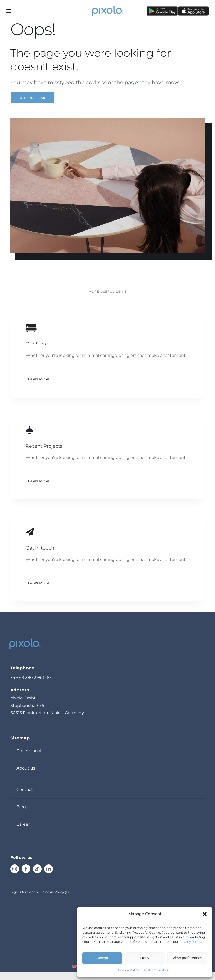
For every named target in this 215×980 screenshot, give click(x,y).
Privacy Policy (190, 942)
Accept (102, 958)
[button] (205, 914)
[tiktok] (37, 869)
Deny (145, 958)
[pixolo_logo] (107, 6)
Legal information (155, 970)
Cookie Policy (129, 970)
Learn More (38, 379)
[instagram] (15, 869)
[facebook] (26, 869)
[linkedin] (49, 869)
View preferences (187, 958)
